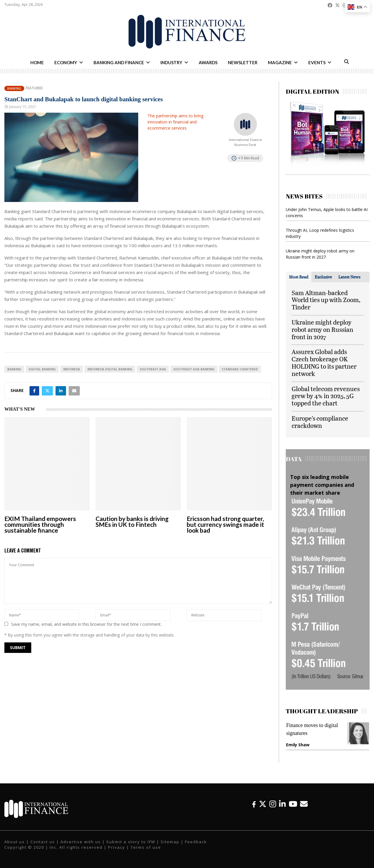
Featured (34, 88)
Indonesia (72, 369)
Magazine (280, 62)
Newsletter (243, 62)
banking (14, 369)
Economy (66, 62)
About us (15, 842)
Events (317, 62)
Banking (14, 88)
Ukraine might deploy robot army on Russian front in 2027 (322, 329)
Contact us (43, 842)
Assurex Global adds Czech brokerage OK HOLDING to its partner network (324, 362)
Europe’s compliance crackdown (320, 422)
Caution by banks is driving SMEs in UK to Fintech (132, 521)
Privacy (117, 847)
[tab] (299, 277)
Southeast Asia (153, 369)
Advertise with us (81, 842)
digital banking (42, 369)
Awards (208, 62)
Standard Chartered (240, 369)
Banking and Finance (119, 62)
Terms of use (146, 847)
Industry (171, 62)
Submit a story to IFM (131, 842)
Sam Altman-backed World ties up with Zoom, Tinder (326, 300)
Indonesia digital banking (110, 369)
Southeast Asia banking (194, 369)
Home (37, 62)
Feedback (196, 842)
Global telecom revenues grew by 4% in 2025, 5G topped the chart (326, 396)
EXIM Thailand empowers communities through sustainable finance (40, 524)
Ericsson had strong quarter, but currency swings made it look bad (225, 524)
